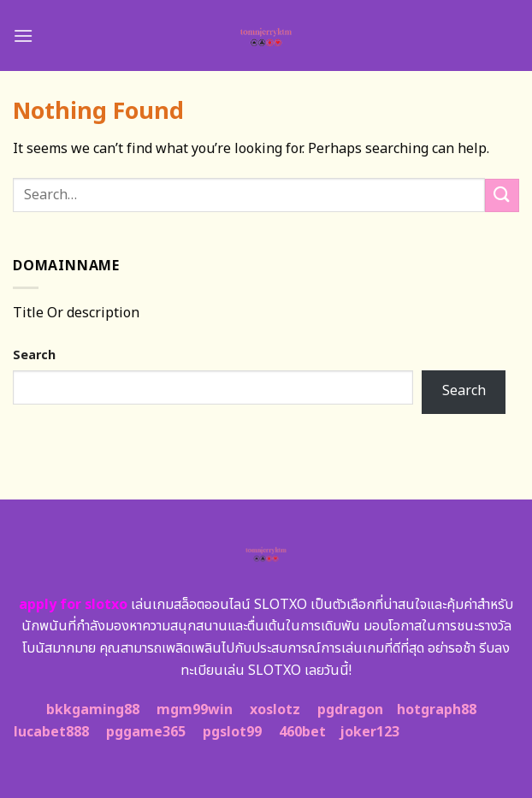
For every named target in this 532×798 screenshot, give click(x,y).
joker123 (369, 732)
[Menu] (23, 35)
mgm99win (195, 710)
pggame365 (146, 732)
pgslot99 (232, 732)
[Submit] (502, 195)
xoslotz (275, 710)
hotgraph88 (437, 710)
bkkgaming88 (93, 710)
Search (34, 355)
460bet (302, 732)
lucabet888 (51, 732)
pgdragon (350, 710)
